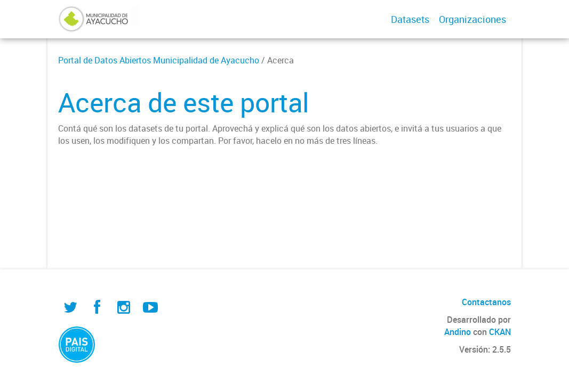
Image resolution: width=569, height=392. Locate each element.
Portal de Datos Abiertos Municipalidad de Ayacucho (159, 60)
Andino (458, 332)
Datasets (410, 19)
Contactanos (486, 302)
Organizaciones (472, 19)
